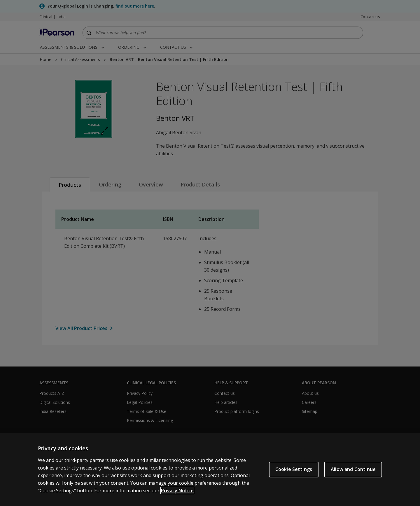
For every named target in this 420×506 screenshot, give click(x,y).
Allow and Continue (353, 475)
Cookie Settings (294, 475)
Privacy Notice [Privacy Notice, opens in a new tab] (177, 496)
